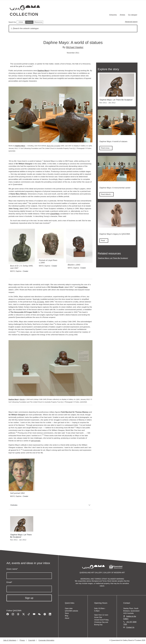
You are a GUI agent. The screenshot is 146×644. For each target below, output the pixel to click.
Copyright (32, 640)
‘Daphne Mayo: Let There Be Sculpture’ (113, 258)
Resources (38, 22)
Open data (69, 608)
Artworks (113, 15)
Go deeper (133, 15)
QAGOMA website (71, 611)
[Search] (73, 28)
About (67, 618)
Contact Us (130, 627)
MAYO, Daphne (16, 271)
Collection (24, 14)
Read (105, 148)
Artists (122, 15)
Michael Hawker (75, 47)
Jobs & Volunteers (10, 640)
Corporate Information (46, 640)
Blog (67, 616)
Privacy (22, 640)
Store (67, 613)
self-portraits (36, 441)
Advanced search (131, 22)
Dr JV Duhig (39, 302)
